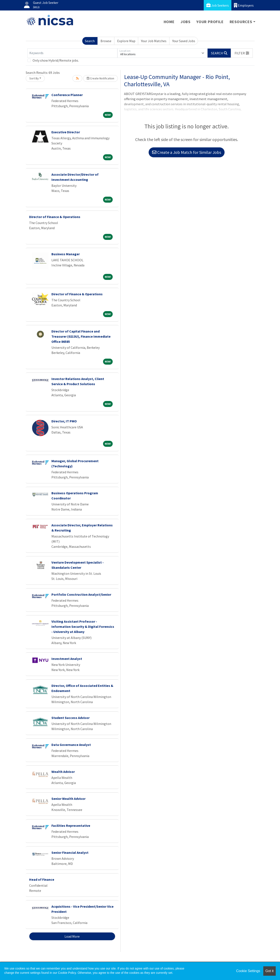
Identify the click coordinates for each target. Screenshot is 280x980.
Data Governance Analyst (71, 745)
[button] (242, 53)
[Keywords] (72, 53)
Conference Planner (67, 95)
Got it (270, 971)
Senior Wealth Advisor (68, 799)
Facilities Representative (71, 826)
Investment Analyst (67, 659)
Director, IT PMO (64, 421)
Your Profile (210, 22)
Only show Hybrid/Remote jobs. (56, 60)
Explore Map (126, 41)
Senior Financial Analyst (70, 852)
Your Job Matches (154, 41)
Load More (72, 936)
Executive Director (66, 132)
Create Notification (100, 78)
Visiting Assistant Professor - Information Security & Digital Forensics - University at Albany (83, 627)
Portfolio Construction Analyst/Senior (81, 594)
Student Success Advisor (70, 718)
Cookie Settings (248, 971)
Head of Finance (42, 879)
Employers (244, 5)
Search (90, 41)
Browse (106, 41)
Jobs (186, 22)
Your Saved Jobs (184, 41)
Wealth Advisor (63, 772)
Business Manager (66, 254)
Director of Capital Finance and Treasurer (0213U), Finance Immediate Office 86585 (81, 336)
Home (169, 22)
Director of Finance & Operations (55, 217)
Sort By (34, 78)
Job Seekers (218, 5)
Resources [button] (241, 22)
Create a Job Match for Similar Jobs (187, 152)
